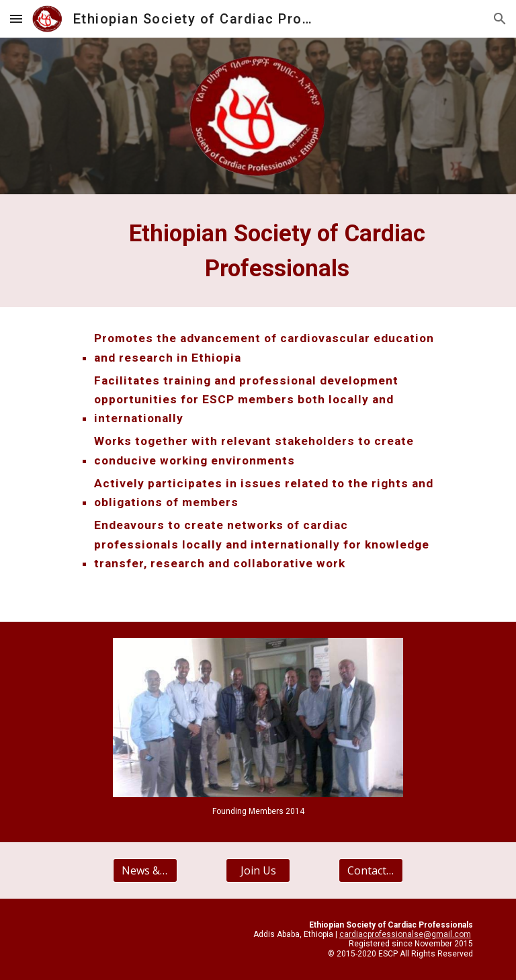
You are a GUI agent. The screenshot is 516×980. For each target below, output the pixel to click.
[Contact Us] (371, 870)
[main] (276, 251)
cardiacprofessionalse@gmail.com (405, 934)
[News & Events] (145, 870)
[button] (16, 18)
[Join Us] (258, 870)
